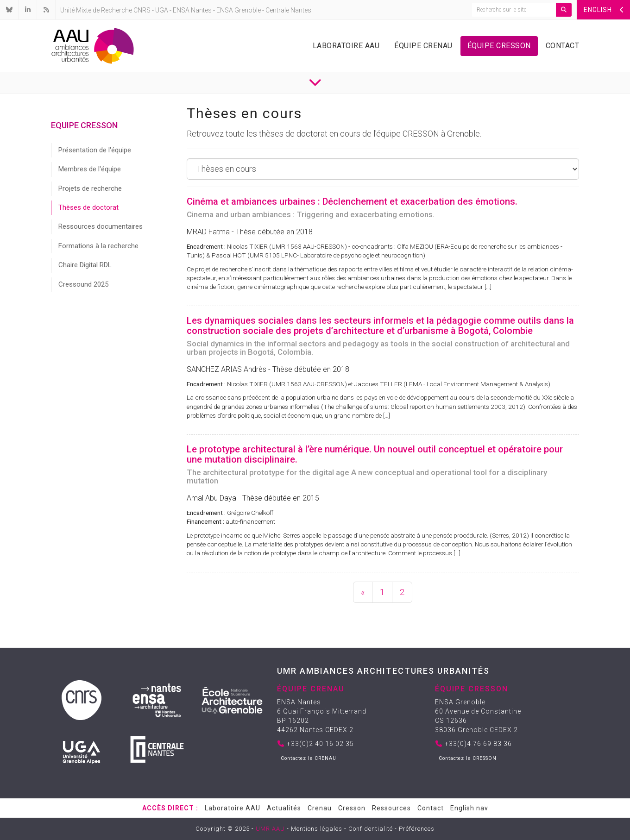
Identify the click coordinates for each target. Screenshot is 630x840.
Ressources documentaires (101, 226)
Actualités (284, 808)
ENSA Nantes (192, 10)
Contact (563, 46)
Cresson (352, 808)
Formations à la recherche (98, 246)
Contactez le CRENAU (309, 758)
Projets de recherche (90, 188)
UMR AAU (270, 829)
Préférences (417, 829)
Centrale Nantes (288, 10)
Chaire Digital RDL (85, 265)
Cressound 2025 (83, 284)
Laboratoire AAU (346, 46)
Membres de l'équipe (90, 169)
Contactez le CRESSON (468, 758)
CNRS (142, 10)
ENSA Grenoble (239, 10)
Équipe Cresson (499, 46)
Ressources (391, 808)
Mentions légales (317, 829)
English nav (469, 808)
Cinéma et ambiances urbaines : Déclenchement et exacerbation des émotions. (352, 201)
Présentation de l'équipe (95, 150)
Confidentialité (371, 829)
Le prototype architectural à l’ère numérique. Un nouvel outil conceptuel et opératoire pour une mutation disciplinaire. (375, 454)
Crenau (320, 808)
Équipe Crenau (423, 46)
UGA (162, 10)
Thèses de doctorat (88, 207)
